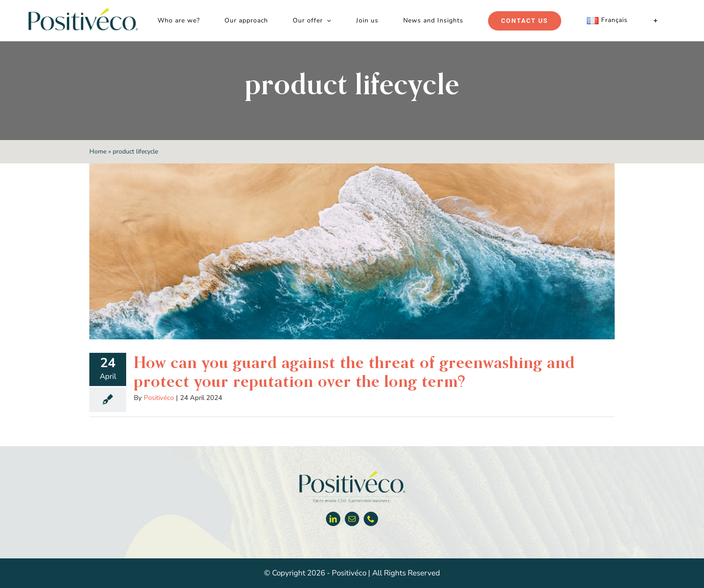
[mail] (352, 519)
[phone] (371, 519)
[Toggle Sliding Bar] (656, 21)
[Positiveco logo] (352, 473)
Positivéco (159, 398)
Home (98, 151)
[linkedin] (333, 519)
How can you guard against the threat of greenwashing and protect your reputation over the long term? (354, 372)
